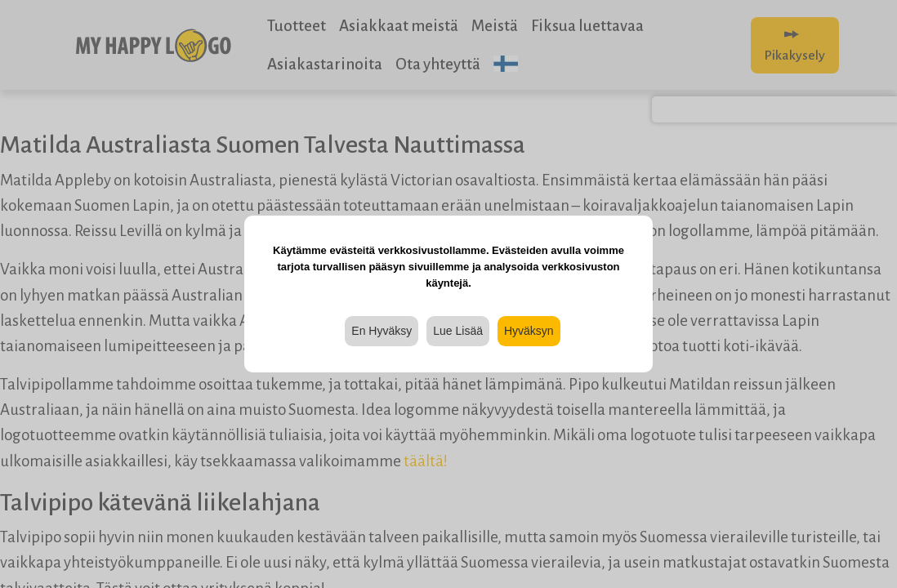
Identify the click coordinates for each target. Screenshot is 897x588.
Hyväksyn (529, 331)
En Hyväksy (382, 331)
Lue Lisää (458, 331)
